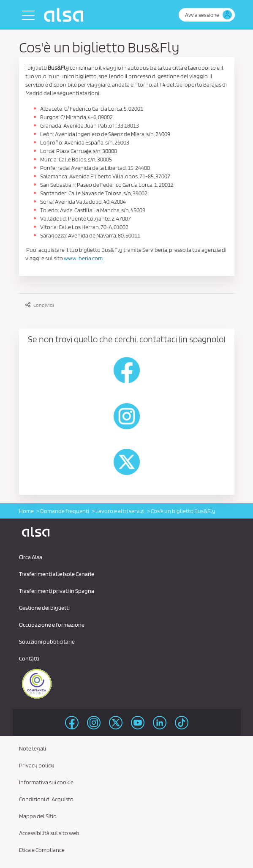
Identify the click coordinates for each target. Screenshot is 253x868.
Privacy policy (37, 765)
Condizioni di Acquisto (46, 799)
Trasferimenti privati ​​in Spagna (57, 591)
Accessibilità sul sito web (49, 833)
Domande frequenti (65, 511)
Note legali (33, 748)
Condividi (40, 305)
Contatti (29, 658)
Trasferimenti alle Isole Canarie (57, 574)
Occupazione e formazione (52, 625)
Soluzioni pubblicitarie (47, 641)
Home (26, 511)
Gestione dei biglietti (44, 608)
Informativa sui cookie (46, 782)
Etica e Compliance (42, 850)
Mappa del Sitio (38, 816)
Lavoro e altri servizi (120, 511)
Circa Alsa (31, 557)
